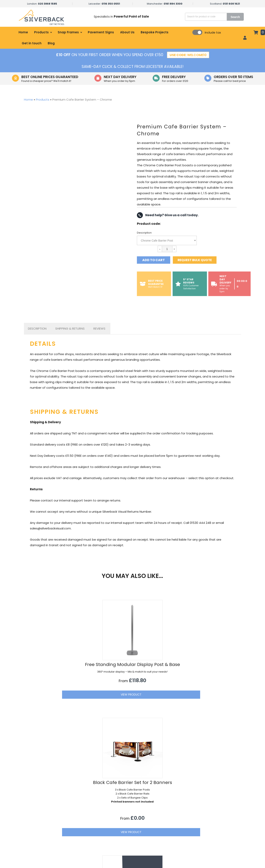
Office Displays (97, 828)
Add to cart (154, 260)
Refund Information (163, 841)
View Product (64, 717)
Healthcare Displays (100, 821)
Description (144, 233)
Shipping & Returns (70, 328)
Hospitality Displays (100, 814)
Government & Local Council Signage (113, 835)
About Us (127, 32)
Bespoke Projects (155, 32)
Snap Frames (68, 32)
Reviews (99, 328)
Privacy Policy (158, 828)
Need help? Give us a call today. (168, 215)
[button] (237, 780)
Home (23, 32)
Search (238, 17)
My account (157, 814)
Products (41, 32)
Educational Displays (101, 841)
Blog (51, 43)
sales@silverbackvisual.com (213, 815)
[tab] (37, 329)
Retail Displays (97, 808)
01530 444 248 (204, 823)
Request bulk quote (197, 260)
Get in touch (32, 43)
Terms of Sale (159, 835)
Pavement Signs (101, 32)
